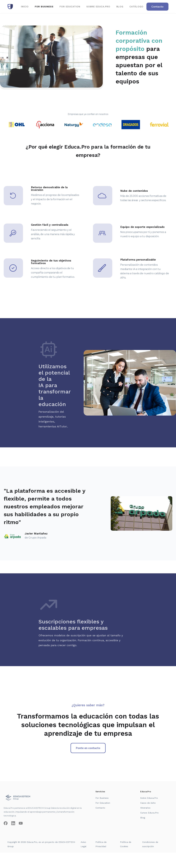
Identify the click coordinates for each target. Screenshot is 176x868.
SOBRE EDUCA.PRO (98, 7)
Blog (143, 818)
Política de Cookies (126, 844)
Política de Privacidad (101, 844)
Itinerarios (145, 808)
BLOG (120, 7)
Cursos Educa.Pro (149, 813)
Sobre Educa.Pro (149, 798)
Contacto (100, 808)
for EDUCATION (70, 7)
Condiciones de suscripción (150, 844)
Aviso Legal (84, 844)
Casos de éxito (148, 803)
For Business (102, 798)
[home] (10, 7)
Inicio (25, 7)
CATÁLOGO (136, 7)
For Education (103, 803)
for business (44, 7)
